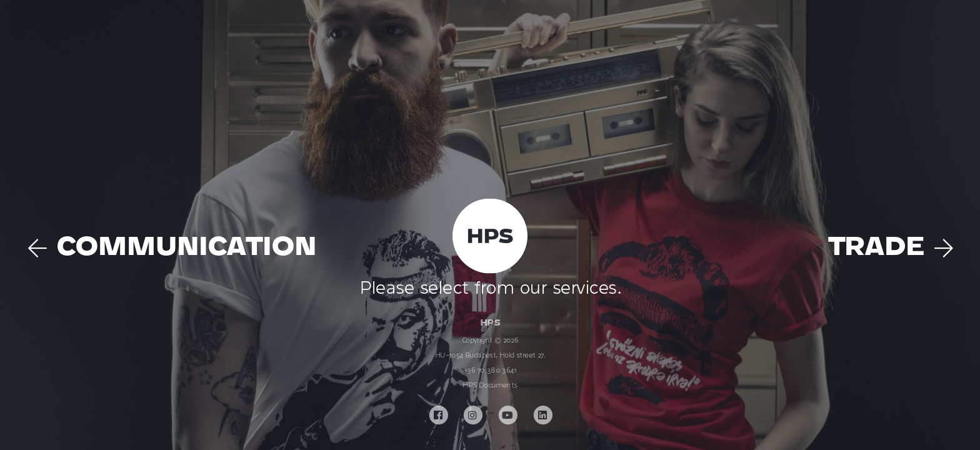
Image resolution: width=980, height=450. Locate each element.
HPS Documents (490, 385)
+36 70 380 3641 (490, 370)
